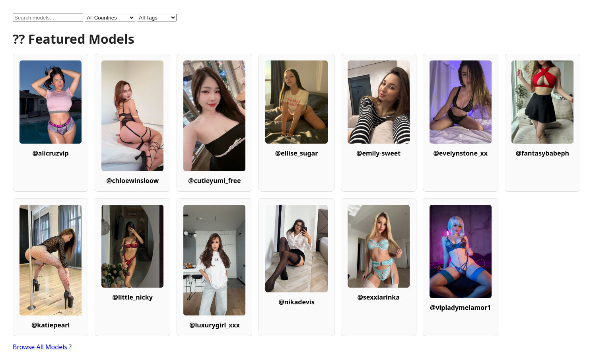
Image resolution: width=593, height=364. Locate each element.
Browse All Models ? (42, 347)
